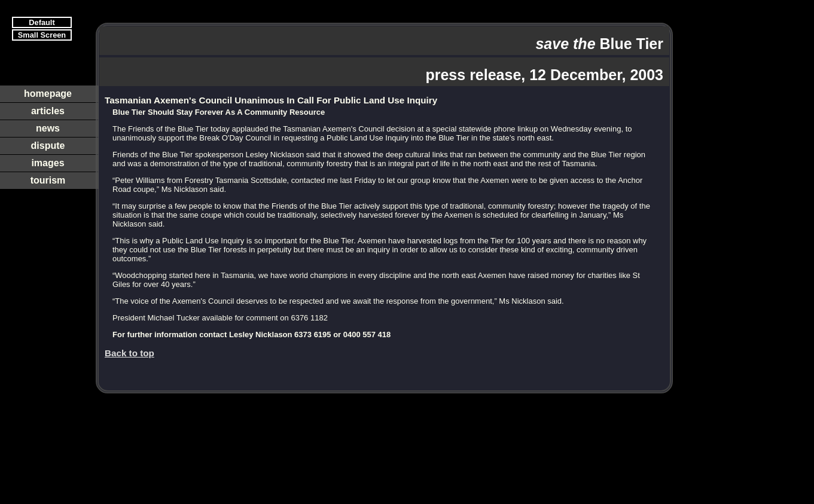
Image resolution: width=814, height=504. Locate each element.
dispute (48, 146)
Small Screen (42, 35)
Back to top (129, 353)
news (48, 128)
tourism (48, 180)
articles (48, 111)
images (48, 163)
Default (42, 22)
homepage (48, 94)
